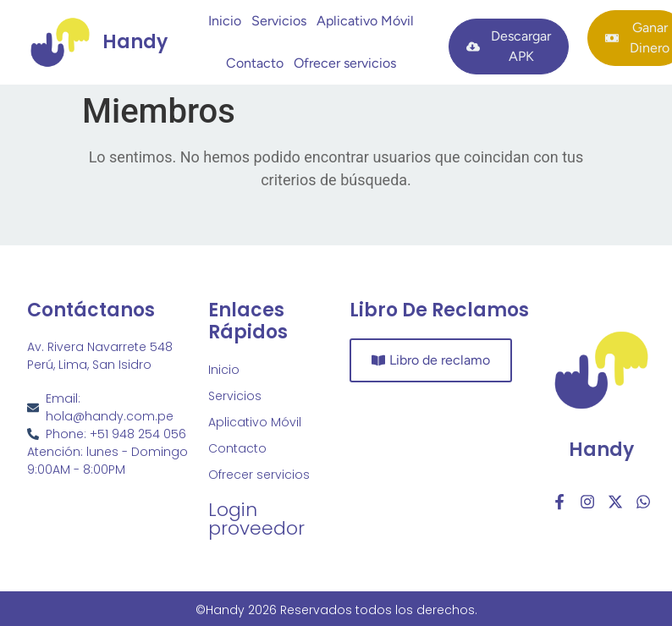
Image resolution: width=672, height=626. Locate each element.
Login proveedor (256, 519)
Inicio (225, 21)
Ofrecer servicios (345, 63)
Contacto (255, 63)
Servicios (279, 21)
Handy (601, 450)
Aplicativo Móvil (365, 21)
